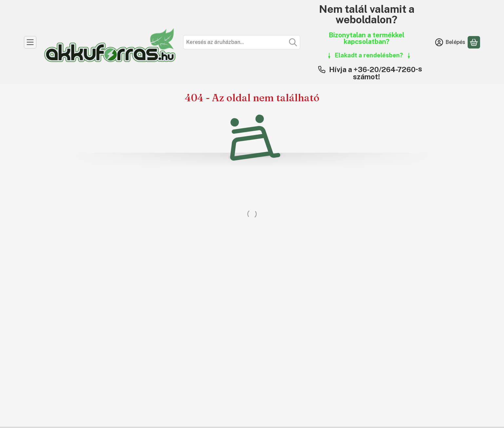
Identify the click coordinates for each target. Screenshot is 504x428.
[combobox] (242, 42)
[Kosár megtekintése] (474, 42)
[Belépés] (450, 42)
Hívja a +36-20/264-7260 (372, 69)
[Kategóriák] (30, 42)
